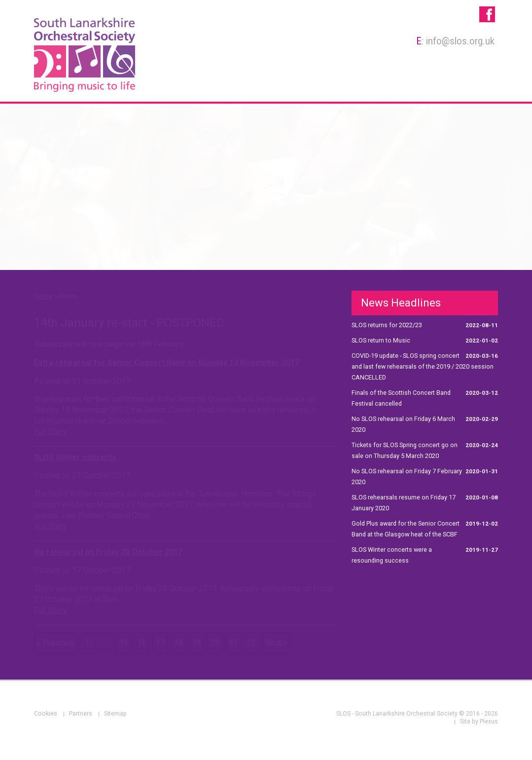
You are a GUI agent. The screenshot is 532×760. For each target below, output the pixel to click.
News (481, 85)
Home (172, 85)
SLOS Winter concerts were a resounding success (425, 554)
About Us (214, 85)
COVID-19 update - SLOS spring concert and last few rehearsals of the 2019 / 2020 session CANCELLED (425, 366)
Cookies (46, 714)
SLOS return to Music (425, 341)
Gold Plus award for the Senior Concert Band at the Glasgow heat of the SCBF (425, 528)
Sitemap (115, 714)
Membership (271, 85)
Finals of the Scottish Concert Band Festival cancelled (425, 397)
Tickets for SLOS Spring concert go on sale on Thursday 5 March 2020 (425, 450)
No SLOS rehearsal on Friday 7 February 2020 (425, 476)
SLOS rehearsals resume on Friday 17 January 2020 (425, 502)
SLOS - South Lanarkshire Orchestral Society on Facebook (487, 14)
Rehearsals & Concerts (359, 85)
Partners (81, 714)
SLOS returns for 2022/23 (425, 325)
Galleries (440, 85)
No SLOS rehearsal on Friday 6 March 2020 (425, 423)
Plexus (489, 722)
